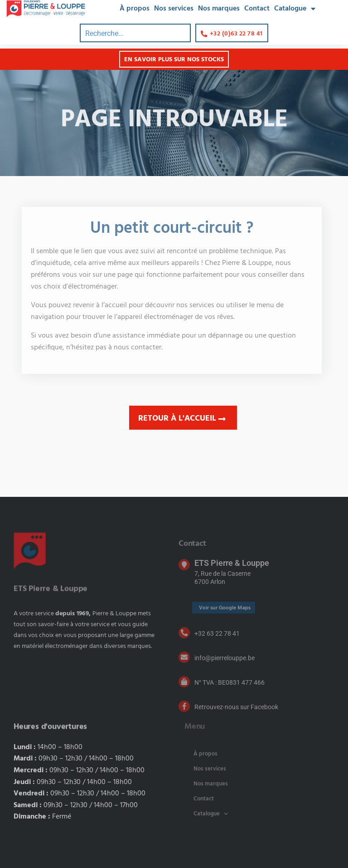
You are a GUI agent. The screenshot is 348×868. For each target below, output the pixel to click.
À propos (205, 754)
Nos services (210, 769)
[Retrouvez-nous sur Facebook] (184, 706)
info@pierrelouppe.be (225, 658)
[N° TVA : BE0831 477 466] (184, 682)
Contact (204, 799)
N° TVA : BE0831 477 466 (230, 682)
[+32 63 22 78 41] (184, 633)
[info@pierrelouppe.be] (184, 657)
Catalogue (211, 814)
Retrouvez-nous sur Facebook (236, 707)
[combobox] (135, 28)
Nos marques (211, 784)
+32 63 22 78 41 (217, 633)
